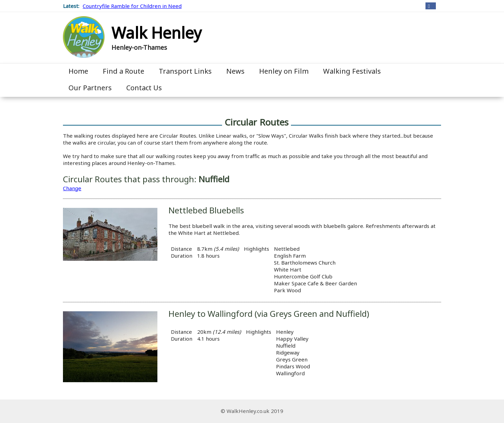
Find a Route (123, 71)
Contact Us (144, 88)
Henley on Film (284, 71)
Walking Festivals (352, 71)
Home (78, 71)
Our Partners (90, 88)
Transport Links (185, 71)
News (235, 71)
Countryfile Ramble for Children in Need (132, 6)
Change (72, 188)
